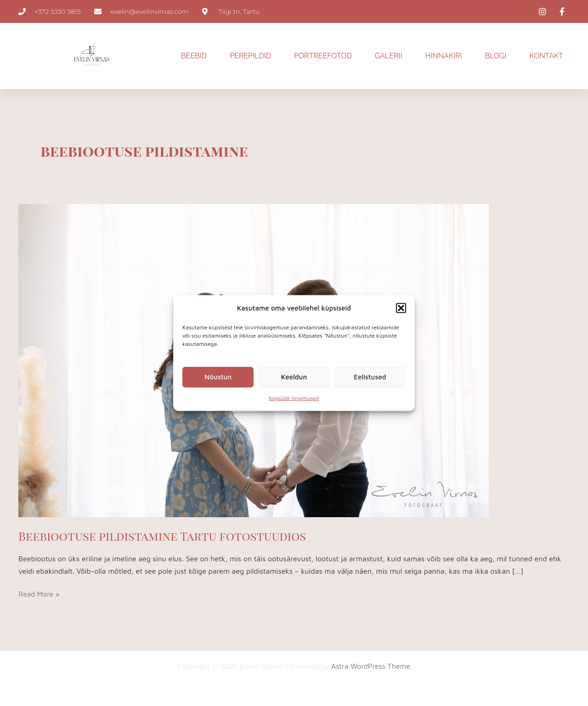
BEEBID (194, 56)
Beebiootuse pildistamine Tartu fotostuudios (164, 536)
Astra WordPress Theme (370, 666)
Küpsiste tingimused (294, 398)
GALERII (389, 56)
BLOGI (496, 56)
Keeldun (294, 377)
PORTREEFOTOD (323, 56)
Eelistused (370, 377)
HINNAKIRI (444, 56)
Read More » (39, 593)
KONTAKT (546, 56)
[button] (401, 308)
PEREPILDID (250, 56)
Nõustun (218, 377)
